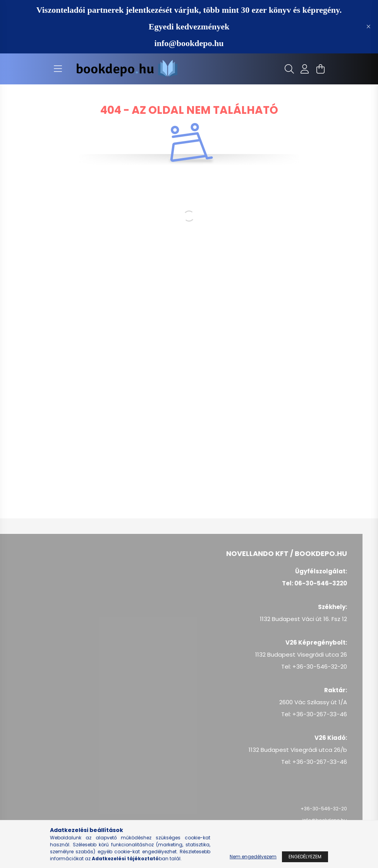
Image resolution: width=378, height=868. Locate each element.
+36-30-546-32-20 (324, 809)
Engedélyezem (305, 857)
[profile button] (305, 69)
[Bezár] (368, 27)
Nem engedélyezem (253, 857)
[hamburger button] (58, 69)
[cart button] (320, 69)
